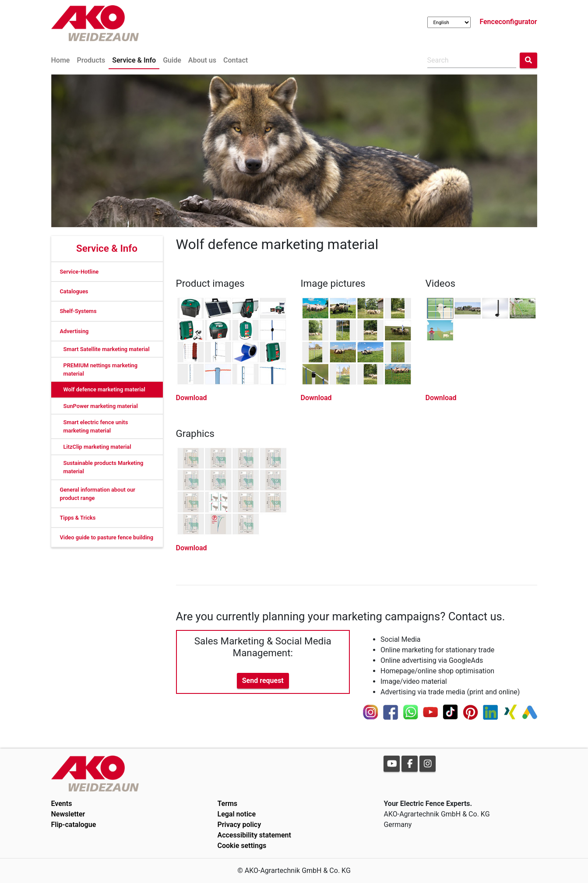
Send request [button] (263, 681)
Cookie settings (242, 846)
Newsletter (68, 814)
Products (91, 60)
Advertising (74, 331)
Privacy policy (239, 825)
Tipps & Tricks (78, 518)
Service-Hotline (79, 272)
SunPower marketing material (101, 406)
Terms (227, 804)
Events (62, 804)
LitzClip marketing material (97, 447)
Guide (172, 60)
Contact (236, 60)
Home (61, 60)
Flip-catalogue (74, 825)
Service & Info (134, 60)
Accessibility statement (254, 835)
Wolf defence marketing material (104, 389)
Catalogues (74, 291)
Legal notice (236, 814)
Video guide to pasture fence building (107, 537)
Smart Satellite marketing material (107, 349)
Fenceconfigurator (508, 22)
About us (202, 60)
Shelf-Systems (78, 311)
